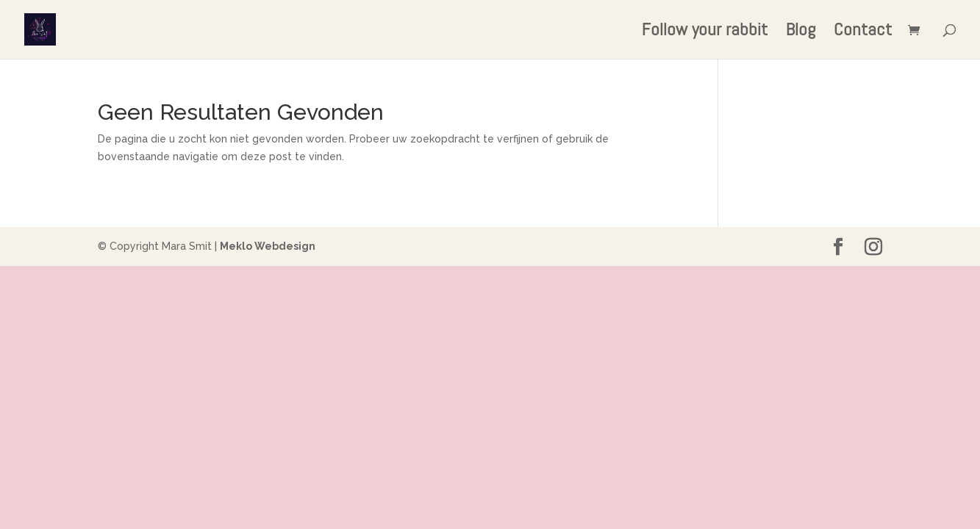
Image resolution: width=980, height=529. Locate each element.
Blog (801, 32)
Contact (863, 32)
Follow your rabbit (705, 32)
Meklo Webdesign (268, 246)
